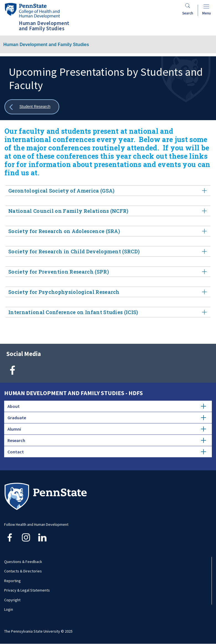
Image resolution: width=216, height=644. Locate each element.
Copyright (12, 600)
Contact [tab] (107, 452)
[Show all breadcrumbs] (32, 107)
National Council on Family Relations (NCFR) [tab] (108, 211)
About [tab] (107, 406)
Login (9, 609)
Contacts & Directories (23, 571)
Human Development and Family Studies (46, 45)
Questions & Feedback (23, 562)
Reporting (12, 581)
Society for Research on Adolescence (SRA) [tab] (108, 231)
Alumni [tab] (107, 429)
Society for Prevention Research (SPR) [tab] (108, 272)
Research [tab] (107, 440)
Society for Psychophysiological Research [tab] (108, 292)
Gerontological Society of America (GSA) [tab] (108, 191)
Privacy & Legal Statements (27, 590)
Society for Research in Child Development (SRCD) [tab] (108, 252)
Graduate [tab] (107, 418)
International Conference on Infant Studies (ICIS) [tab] (108, 312)
